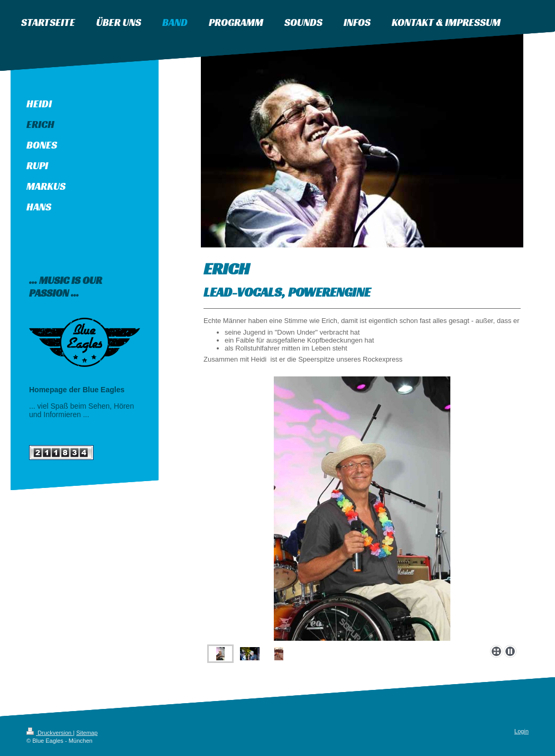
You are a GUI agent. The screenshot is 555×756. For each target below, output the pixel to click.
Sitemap (87, 733)
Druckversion (50, 733)
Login (521, 731)
